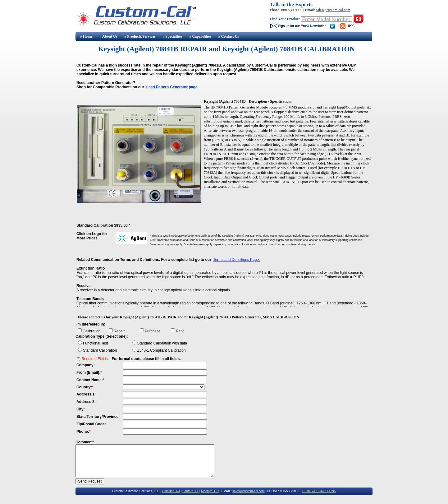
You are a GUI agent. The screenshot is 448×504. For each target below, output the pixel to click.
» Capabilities (200, 36)
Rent (180, 331)
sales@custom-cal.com (333, 10)
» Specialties (172, 36)
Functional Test (96, 343)
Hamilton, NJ (171, 491)
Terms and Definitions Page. (236, 260)
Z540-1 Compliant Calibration (162, 350)
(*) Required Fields (92, 359)
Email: (311, 10)
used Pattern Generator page (172, 87)
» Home (86, 36)
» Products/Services (140, 36)
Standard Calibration (100, 350)
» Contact (229, 36)
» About (109, 36)
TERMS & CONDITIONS (319, 491)
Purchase (153, 331)
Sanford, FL (190, 491)
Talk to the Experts (291, 5)
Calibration (91, 331)
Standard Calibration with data (162, 343)
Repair (119, 331)
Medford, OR (210, 491)
